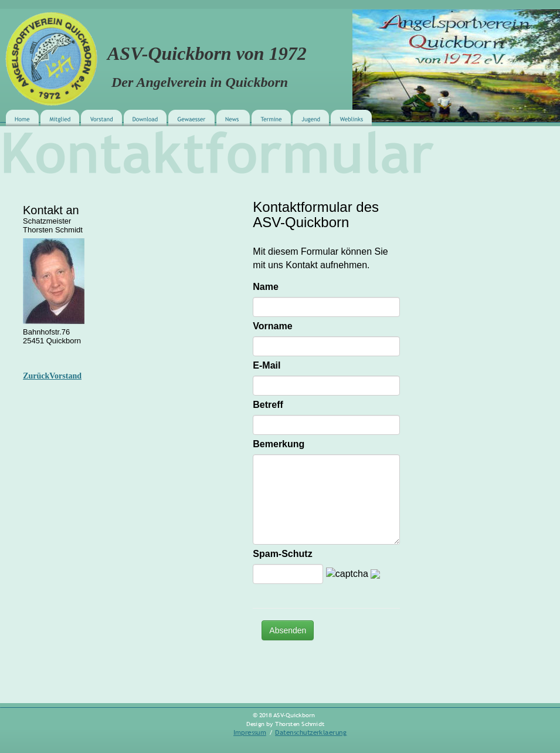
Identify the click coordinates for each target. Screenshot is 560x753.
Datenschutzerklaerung (311, 732)
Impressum (250, 732)
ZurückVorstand (52, 376)
